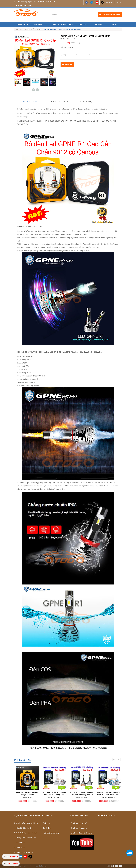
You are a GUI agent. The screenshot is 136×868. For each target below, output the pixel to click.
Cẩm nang (100, 24)
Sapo (46, 866)
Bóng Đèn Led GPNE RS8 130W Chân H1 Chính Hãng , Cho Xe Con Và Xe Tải (109, 794)
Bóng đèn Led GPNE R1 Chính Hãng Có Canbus (55, 794)
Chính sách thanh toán (79, 828)
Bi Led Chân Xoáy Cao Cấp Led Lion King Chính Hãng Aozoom (27, 794)
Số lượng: (64, 55)
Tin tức (84, 24)
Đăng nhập (110, 2)
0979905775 (51, 2)
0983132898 (27, 6)
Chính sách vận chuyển (79, 823)
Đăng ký (118, 2)
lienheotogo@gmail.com (28, 2)
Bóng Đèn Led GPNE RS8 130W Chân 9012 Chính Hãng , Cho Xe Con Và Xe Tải (82, 794)
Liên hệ (114, 25)
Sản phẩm (40, 24)
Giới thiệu (46, 823)
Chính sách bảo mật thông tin (81, 833)
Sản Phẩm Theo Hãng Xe (62, 24)
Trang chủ (23, 24)
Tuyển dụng (47, 828)
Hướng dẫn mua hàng (50, 833)
